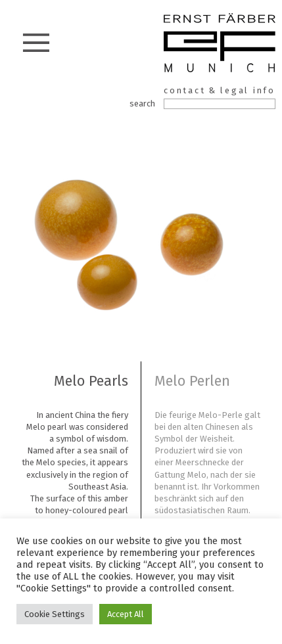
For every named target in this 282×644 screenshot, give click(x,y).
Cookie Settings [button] (55, 614)
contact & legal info (220, 90)
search (142, 103)
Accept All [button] (126, 614)
